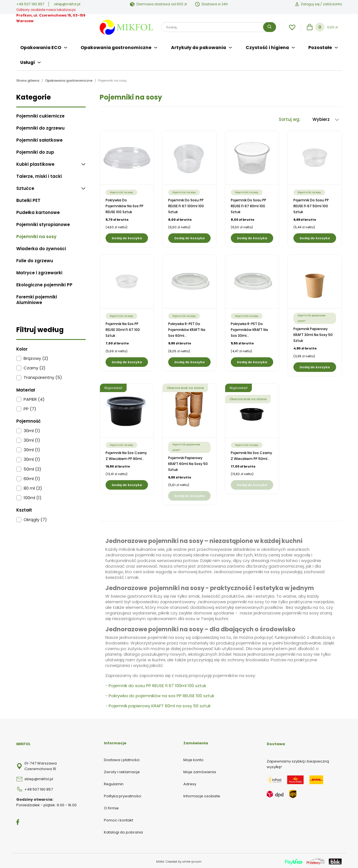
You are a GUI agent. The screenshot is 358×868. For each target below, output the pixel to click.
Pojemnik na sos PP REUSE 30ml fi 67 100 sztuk (123, 328)
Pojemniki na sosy (36, 235)
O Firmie (111, 806)
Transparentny (43, 376)
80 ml (33, 487)
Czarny (35, 366)
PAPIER (34, 398)
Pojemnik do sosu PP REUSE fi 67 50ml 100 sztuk (311, 204)
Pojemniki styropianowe (43, 223)
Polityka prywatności (123, 794)
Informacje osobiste (202, 794)
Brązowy (36, 357)
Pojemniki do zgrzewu (40, 126)
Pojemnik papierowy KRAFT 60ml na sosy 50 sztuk (188, 462)
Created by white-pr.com (184, 860)
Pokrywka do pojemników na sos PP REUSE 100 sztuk (125, 204)
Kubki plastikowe (35, 163)
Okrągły (35, 518)
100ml (33, 496)
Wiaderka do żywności (41, 247)
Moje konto (193, 758)
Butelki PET (28, 199)
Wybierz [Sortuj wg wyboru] (326, 118)
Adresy (190, 782)
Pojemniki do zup (35, 151)
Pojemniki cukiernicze (40, 114)
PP (30, 407)
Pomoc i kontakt (118, 819)
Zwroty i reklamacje (122, 770)
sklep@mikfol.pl (67, 4)
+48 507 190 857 (30, 4)
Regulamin (114, 782)
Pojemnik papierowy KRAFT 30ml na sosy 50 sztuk (313, 333)
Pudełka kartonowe (38, 211)
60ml (32, 477)
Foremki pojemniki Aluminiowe (37, 298)
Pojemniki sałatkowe (39, 139)
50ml (32, 467)
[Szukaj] (219, 27)
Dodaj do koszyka (127, 236)
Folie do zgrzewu (35, 259)
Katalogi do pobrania (123, 831)
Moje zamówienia (200, 770)
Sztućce (25, 187)
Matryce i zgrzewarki (39, 271)
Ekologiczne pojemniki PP (44, 283)
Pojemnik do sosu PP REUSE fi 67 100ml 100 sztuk (186, 204)
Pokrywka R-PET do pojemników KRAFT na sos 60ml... (187, 328)
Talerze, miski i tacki (39, 175)
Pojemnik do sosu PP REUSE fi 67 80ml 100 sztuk (248, 204)
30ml (32, 429)
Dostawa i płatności (122, 758)
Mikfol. (161, 860)
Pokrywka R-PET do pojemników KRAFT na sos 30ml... (249, 328)
